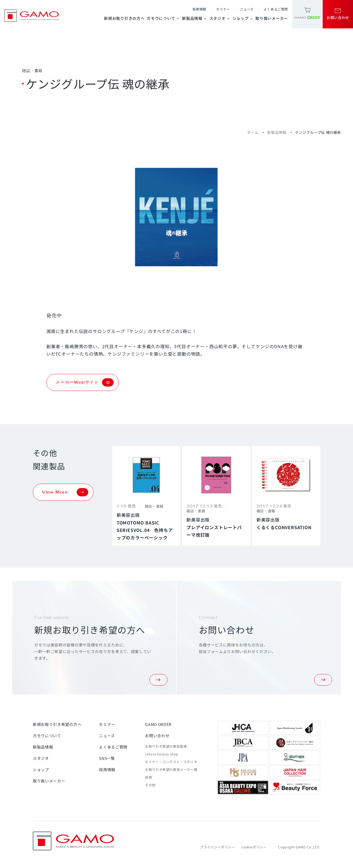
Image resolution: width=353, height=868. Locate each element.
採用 (149, 777)
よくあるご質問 (276, 9)
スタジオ (220, 18)
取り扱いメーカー (272, 18)
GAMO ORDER (158, 724)
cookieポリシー (254, 847)
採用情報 (199, 9)
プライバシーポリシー (217, 847)
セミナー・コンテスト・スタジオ (171, 762)
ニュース (247, 9)
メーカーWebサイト (85, 382)
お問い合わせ (157, 736)
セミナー (223, 9)
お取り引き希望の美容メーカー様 (171, 769)
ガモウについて (163, 18)
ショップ (243, 18)
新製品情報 (195, 18)
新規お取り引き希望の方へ (57, 724)
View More (65, 492)
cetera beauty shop (162, 754)
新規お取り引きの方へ (124, 18)
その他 (150, 785)
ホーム (253, 132)
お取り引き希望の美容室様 (166, 746)
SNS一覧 (107, 758)
